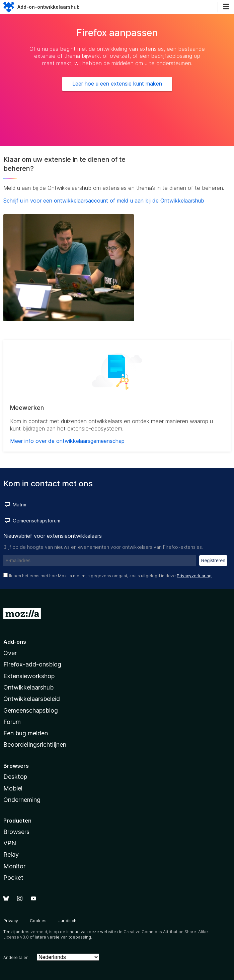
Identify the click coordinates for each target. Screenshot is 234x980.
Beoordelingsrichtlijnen (35, 745)
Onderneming (22, 800)
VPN (10, 843)
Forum (12, 722)
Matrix (20, 505)
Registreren (213, 561)
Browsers (16, 832)
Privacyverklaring (194, 576)
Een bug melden (26, 733)
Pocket (13, 878)
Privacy (11, 921)
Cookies (38, 921)
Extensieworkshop (29, 676)
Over (10, 653)
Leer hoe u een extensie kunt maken (117, 84)
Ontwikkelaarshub (28, 687)
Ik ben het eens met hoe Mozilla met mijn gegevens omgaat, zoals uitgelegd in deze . (111, 576)
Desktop (15, 777)
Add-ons (15, 642)
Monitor (14, 866)
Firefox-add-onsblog (32, 664)
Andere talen (16, 957)
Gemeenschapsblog (31, 710)
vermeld (39, 932)
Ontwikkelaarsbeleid (32, 699)
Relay (11, 854)
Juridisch (67, 921)
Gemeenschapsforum (36, 521)
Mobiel (13, 788)
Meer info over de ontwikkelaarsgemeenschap (67, 441)
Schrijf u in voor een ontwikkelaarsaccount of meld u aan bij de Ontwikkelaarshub (104, 201)
